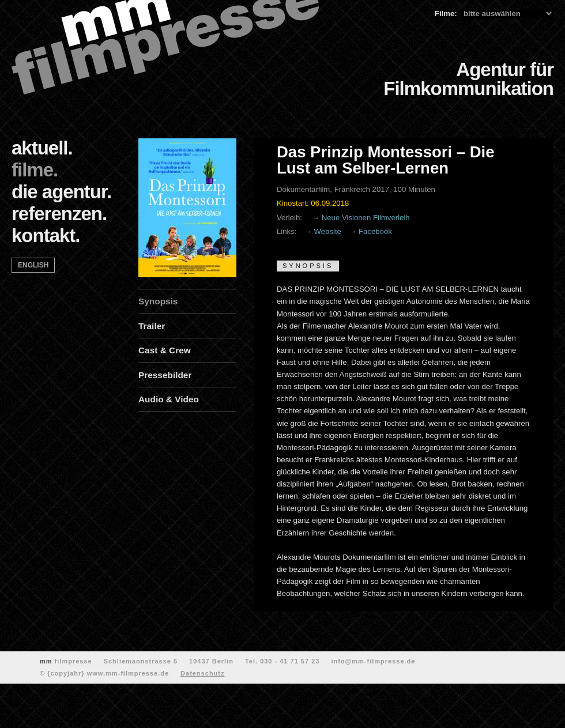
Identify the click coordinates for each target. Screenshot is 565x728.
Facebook (375, 231)
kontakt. (46, 235)
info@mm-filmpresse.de (373, 661)
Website (328, 231)
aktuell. (42, 148)
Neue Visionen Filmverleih (366, 218)
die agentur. (61, 192)
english (33, 265)
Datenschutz (202, 673)
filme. (35, 170)
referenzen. (59, 214)
